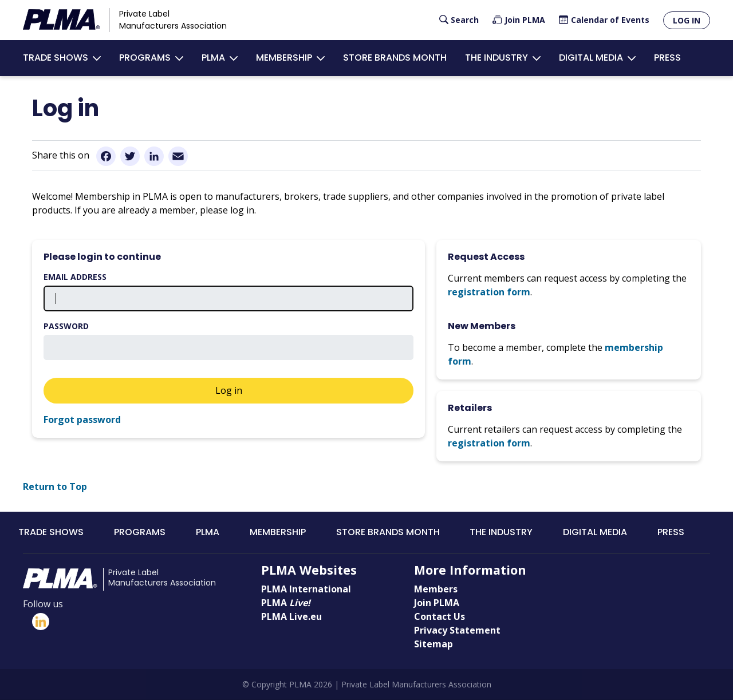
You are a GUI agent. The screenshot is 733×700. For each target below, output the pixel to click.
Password (66, 326)
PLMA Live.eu (291, 616)
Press (667, 58)
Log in (687, 20)
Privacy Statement (457, 630)
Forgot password (82, 420)
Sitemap (434, 644)
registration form (489, 292)
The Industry (496, 58)
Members (436, 589)
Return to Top (55, 487)
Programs (145, 58)
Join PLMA (525, 20)
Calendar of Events (610, 20)
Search (465, 20)
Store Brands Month (395, 58)
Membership (284, 58)
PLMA (213, 58)
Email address (75, 277)
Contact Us (440, 616)
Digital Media (591, 58)
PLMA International (306, 589)
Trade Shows (56, 58)
